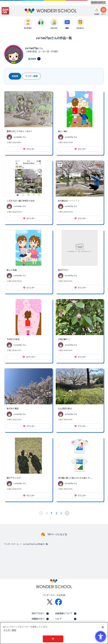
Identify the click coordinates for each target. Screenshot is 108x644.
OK (53, 639)
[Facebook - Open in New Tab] (58, 602)
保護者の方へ (38, 619)
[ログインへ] (103, 10)
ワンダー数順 (31, 76)
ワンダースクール (12, 544)
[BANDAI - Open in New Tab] (5, 11)
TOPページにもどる (57, 534)
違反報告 (32, 59)
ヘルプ (58, 619)
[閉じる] (103, 627)
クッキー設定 (10, 630)
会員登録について (64, 613)
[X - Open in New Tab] (50, 602)
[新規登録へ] (97, 10)
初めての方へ (38, 613)
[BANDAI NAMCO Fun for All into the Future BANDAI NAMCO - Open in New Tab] (98, 3)
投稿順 (15, 76)
